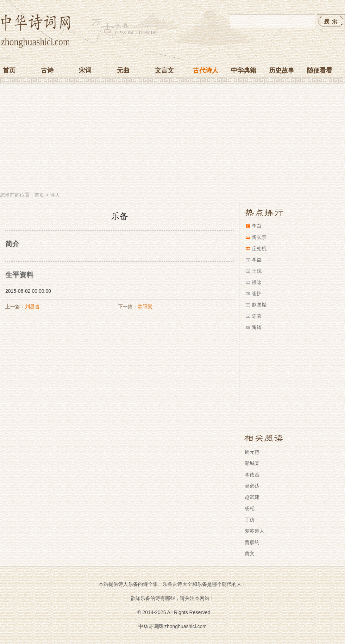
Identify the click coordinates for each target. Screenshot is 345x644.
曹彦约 (252, 542)
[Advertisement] (172, 138)
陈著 (257, 316)
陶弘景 (259, 237)
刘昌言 (32, 306)
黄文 (250, 553)
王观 (257, 271)
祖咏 (257, 282)
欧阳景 (145, 306)
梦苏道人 (255, 531)
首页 (9, 70)
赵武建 (252, 497)
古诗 (47, 70)
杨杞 (250, 508)
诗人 (55, 195)
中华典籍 (244, 70)
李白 (257, 226)
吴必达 (252, 486)
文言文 (164, 70)
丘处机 (259, 248)
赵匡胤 (259, 305)
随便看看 (320, 70)
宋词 (85, 70)
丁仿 (250, 520)
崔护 (257, 293)
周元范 (252, 452)
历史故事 (282, 70)
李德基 (252, 475)
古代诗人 (206, 70)
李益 (257, 260)
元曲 (123, 70)
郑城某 (252, 463)
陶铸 (257, 327)
